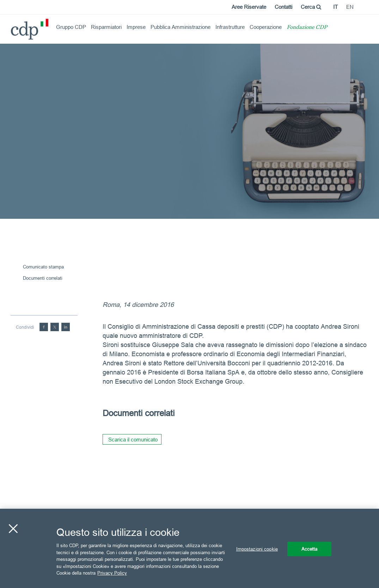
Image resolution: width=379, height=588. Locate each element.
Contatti (283, 7)
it (335, 7)
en (350, 7)
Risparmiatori (106, 27)
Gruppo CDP (71, 27)
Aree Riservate (249, 7)
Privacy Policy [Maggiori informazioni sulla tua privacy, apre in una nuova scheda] (112, 573)
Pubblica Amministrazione (181, 27)
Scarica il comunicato (133, 440)
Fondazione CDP (307, 28)
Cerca (311, 7)
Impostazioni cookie (257, 549)
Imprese (136, 27)
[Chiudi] (13, 528)
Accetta (310, 549)
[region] (189, 548)
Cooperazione (266, 27)
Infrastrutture (230, 27)
